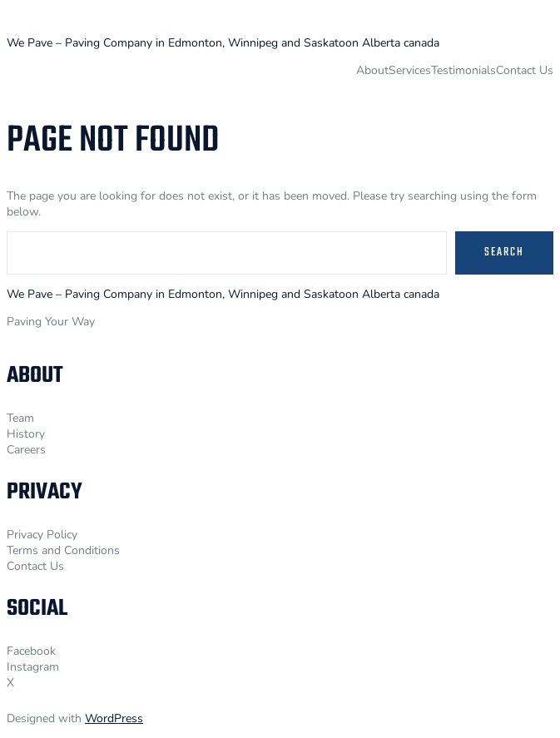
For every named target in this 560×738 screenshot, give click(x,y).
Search (504, 253)
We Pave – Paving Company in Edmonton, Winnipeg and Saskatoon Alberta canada (223, 43)
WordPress (114, 718)
